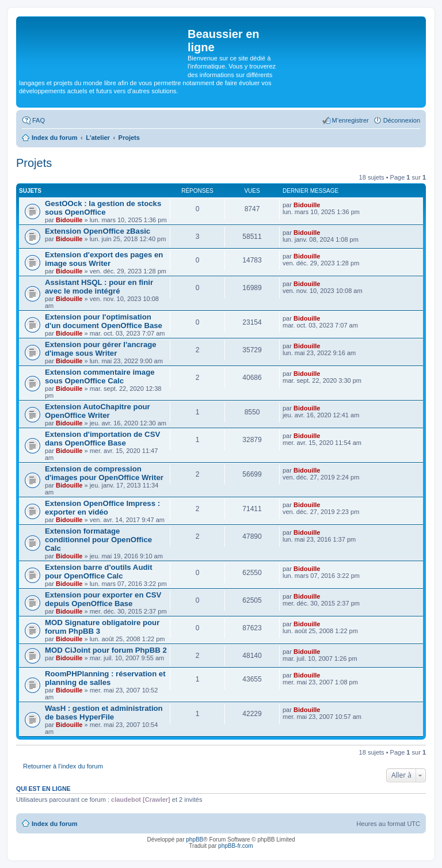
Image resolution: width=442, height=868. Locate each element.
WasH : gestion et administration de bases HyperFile (104, 713)
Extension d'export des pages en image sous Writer (104, 259)
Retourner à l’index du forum (63, 766)
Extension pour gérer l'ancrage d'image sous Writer (101, 349)
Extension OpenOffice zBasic (98, 231)
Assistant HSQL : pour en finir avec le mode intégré (99, 287)
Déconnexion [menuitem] (402, 120)
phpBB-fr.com (236, 846)
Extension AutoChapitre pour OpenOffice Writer (98, 411)
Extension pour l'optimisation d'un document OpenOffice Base (104, 321)
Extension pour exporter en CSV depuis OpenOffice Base (103, 599)
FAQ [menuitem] (39, 120)
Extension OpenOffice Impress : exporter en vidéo (102, 508)
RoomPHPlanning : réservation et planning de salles (105, 678)
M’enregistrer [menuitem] (350, 120)
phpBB (195, 840)
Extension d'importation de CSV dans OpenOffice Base (102, 439)
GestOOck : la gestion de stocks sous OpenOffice (103, 208)
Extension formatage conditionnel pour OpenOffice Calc (98, 540)
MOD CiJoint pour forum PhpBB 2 (106, 650)
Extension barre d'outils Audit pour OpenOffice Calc (99, 572)
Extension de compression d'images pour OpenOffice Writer (104, 473)
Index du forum (54, 824)
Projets (34, 163)
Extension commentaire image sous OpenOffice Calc (100, 376)
